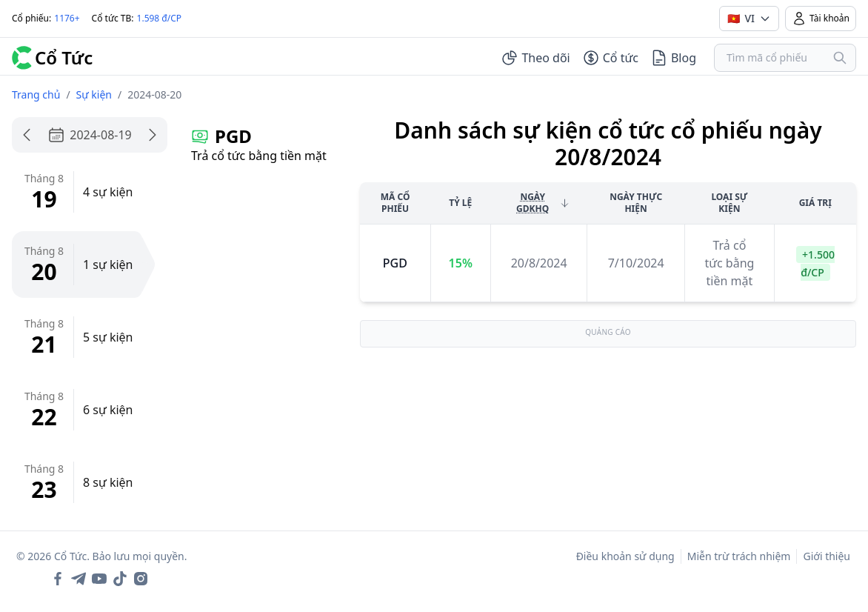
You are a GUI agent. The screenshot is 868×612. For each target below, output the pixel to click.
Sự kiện (94, 94)
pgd (395, 263)
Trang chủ (36, 94)
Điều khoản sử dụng (625, 556)
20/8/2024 (539, 263)
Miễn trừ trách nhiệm (739, 556)
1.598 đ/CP (160, 18)
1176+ (67, 18)
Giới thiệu (827, 556)
